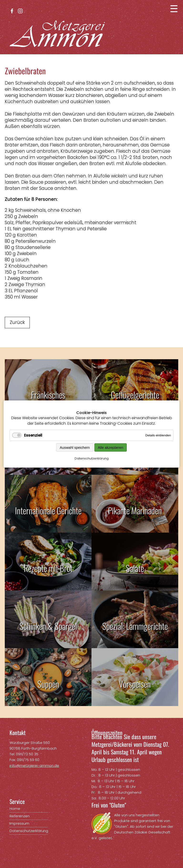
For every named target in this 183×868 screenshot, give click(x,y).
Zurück (17, 322)
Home (15, 809)
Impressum (19, 823)
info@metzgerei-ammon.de (34, 765)
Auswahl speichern (75, 447)
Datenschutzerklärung (92, 458)
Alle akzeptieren (111, 447)
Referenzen (20, 816)
